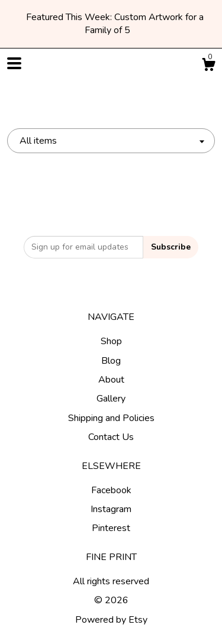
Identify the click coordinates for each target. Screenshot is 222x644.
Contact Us (111, 437)
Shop (111, 341)
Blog (111, 361)
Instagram (111, 509)
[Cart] (208, 67)
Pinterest (111, 528)
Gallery (111, 399)
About (111, 380)
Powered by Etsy (111, 620)
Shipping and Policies (111, 418)
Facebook (111, 490)
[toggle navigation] (14, 63)
